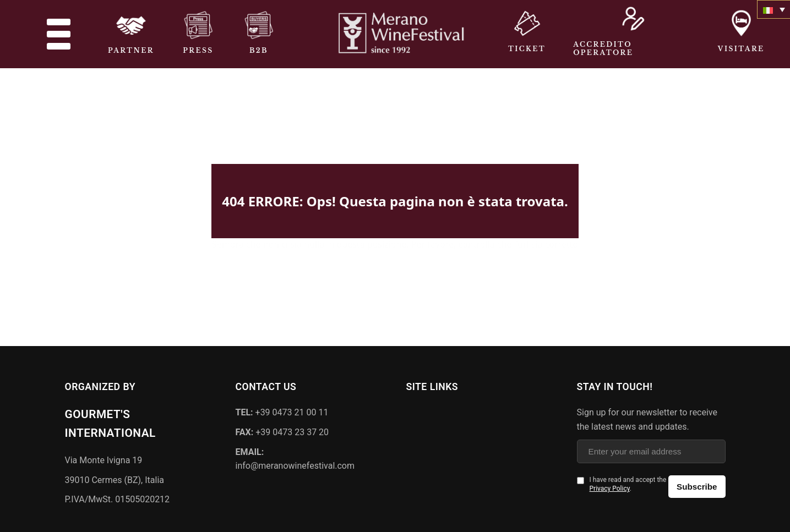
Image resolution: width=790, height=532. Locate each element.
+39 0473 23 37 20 (282, 430)
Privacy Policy (610, 487)
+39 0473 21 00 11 (282, 411)
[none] (773, 9)
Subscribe (697, 485)
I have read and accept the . (628, 483)
